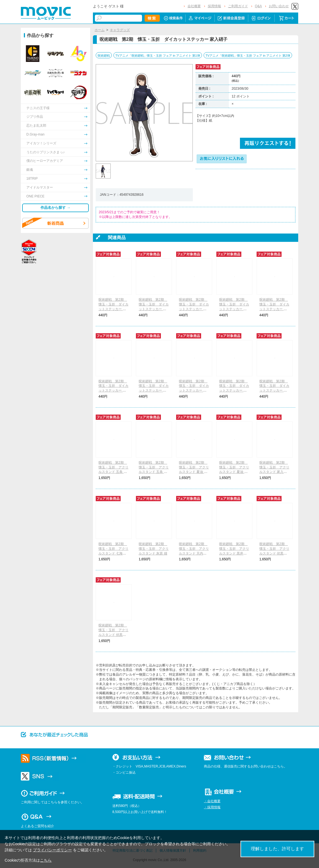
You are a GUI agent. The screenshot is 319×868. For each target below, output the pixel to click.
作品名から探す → (55, 208)
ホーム (100, 30)
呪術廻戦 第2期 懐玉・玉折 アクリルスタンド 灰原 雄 (154, 549)
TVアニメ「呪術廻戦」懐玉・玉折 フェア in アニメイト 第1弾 (158, 56)
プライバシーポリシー (52, 850)
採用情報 (214, 6)
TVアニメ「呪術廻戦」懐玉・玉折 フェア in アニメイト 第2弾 (248, 56)
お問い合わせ (279, 6)
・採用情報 (212, 807)
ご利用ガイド (238, 6)
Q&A (258, 6)
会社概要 (194, 6)
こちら (46, 860)
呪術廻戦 (104, 56)
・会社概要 (212, 801)
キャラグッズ (120, 30)
